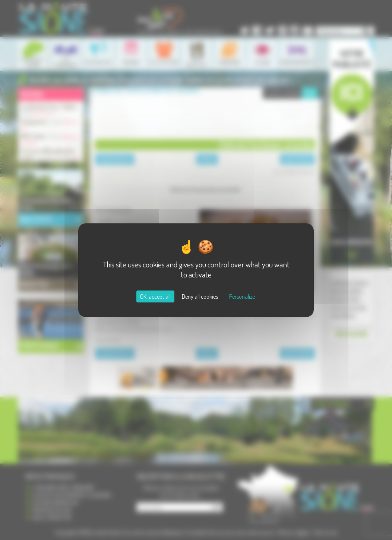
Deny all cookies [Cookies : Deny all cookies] (200, 296)
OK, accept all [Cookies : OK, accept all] (155, 296)
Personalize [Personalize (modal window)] (242, 296)
